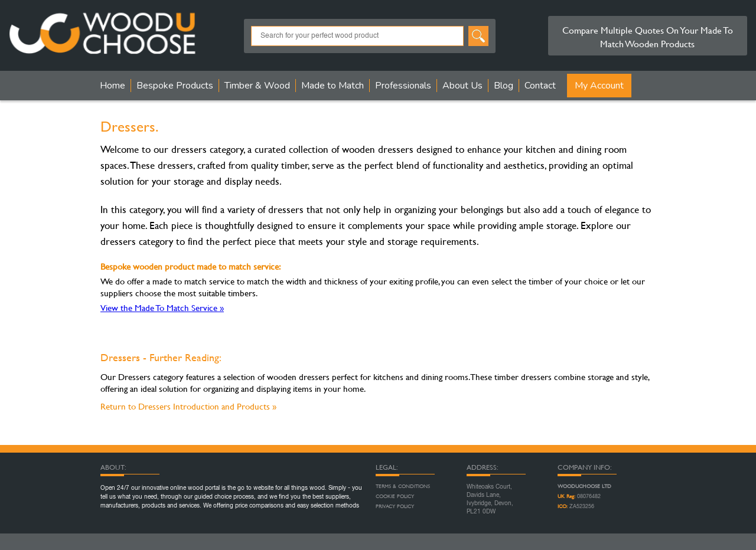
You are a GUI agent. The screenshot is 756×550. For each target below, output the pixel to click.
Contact (540, 86)
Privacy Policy (395, 506)
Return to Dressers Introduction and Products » (188, 406)
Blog (504, 86)
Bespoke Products (175, 86)
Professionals (403, 86)
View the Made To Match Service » (162, 308)
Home (113, 86)
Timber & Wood (257, 86)
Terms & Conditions (403, 486)
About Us (462, 86)
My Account (599, 86)
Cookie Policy (395, 496)
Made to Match (333, 86)
